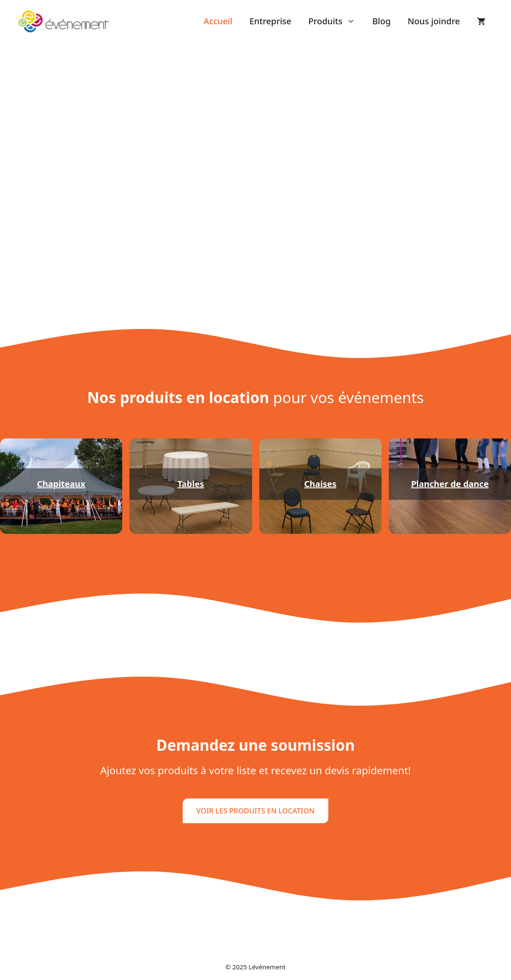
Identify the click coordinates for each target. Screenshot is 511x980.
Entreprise (270, 21)
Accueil (218, 21)
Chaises (320, 484)
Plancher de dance (450, 484)
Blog (381, 21)
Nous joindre (434, 21)
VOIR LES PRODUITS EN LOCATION (255, 811)
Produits (336, 21)
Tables (191, 484)
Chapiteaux (61, 484)
